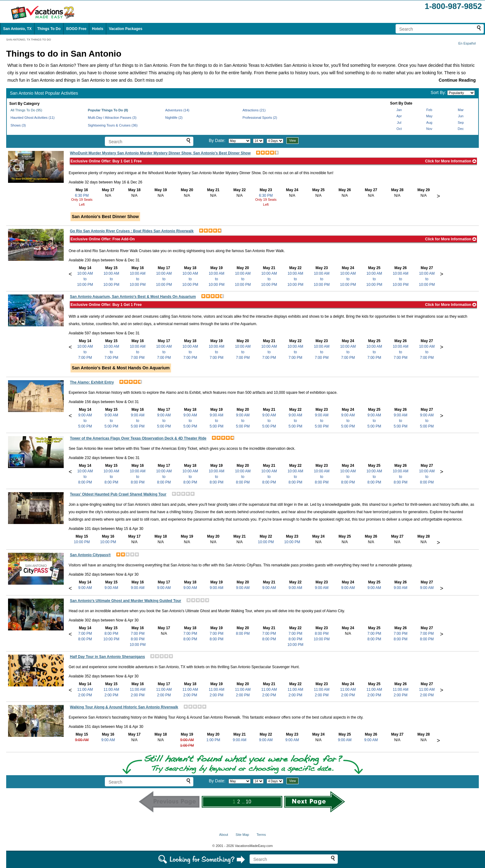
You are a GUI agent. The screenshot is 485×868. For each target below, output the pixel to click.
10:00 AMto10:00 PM (85, 279)
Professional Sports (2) (260, 118)
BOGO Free (76, 29)
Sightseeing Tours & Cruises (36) (113, 125)
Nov (429, 129)
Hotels (98, 29)
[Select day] (258, 141)
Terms (261, 835)
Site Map (242, 835)
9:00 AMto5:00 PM (85, 421)
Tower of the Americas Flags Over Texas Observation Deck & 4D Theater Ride (138, 438)
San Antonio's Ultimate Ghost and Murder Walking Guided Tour (126, 601)
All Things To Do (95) (26, 110)
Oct (399, 129)
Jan (399, 110)
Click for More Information (451, 161)
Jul (399, 122)
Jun (461, 116)
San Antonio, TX (17, 29)
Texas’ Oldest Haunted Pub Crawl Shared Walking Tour (118, 494)
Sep (461, 122)
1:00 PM (187, 746)
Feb (429, 110)
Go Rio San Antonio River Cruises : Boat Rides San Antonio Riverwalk (132, 231)
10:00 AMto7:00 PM (85, 352)
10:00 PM (82, 542)
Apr (399, 116)
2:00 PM (85, 695)
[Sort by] (461, 93)
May (429, 116)
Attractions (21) (254, 110)
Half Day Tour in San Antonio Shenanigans (107, 657)
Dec (461, 129)
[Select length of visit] (275, 141)
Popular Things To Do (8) (108, 110)
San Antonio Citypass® (90, 555)
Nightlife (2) (174, 118)
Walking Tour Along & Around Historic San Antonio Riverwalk (124, 707)
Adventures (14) (177, 110)
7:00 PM (85, 634)
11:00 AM (85, 690)
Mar (461, 110)
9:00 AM (85, 588)
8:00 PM (85, 639)
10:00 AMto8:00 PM (85, 477)
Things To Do (49, 29)
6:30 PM (82, 196)
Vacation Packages (126, 29)
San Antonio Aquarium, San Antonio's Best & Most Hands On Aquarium (133, 297)
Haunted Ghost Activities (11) (32, 118)
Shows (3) (18, 125)
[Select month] (240, 141)
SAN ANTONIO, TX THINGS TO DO (29, 40)
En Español (467, 43)
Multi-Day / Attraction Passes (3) (112, 118)
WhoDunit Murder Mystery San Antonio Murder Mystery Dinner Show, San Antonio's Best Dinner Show (160, 153)
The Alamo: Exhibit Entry (92, 382)
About (224, 835)
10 (248, 802)
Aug (429, 122)
